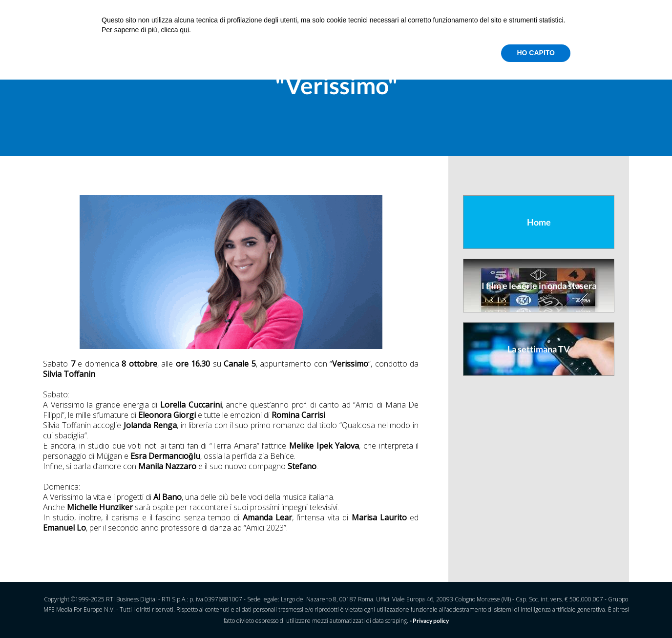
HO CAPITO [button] (536, 53)
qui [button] (184, 30)
